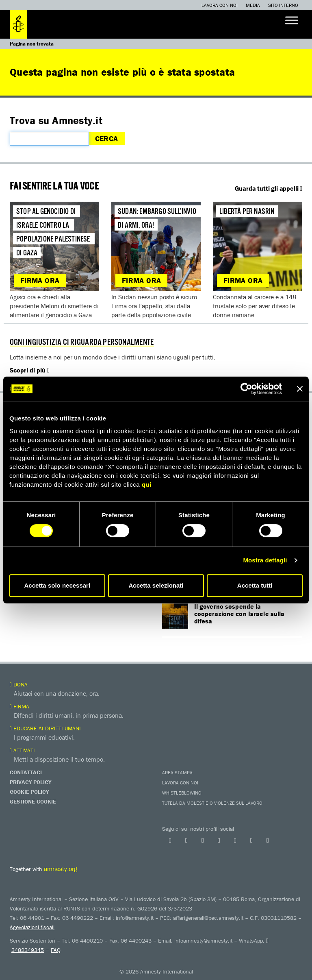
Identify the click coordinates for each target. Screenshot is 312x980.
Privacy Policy (30, 782)
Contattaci (26, 772)
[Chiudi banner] (300, 389)
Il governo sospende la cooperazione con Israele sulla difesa (240, 614)
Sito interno (283, 5)
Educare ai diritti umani (45, 728)
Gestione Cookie (33, 801)
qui (147, 485)
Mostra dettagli (265, 560)
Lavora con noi (220, 5)
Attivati (22, 750)
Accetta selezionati (156, 585)
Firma (19, 706)
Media (253, 5)
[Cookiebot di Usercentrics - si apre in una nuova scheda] (246, 389)
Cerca (107, 138)
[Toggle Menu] (292, 20)
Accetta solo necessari (57, 585)
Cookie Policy (29, 792)
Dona (19, 684)
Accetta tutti (255, 585)
